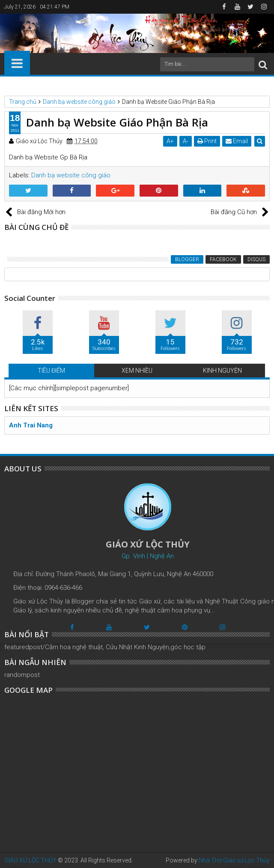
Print (207, 141)
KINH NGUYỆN (222, 371)
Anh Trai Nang (31, 425)
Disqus (256, 259)
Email (237, 141)
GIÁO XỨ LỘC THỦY (30, 860)
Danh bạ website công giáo (71, 175)
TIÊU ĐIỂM (51, 371)
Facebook (223, 259)
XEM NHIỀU (137, 371)
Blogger (187, 259)
